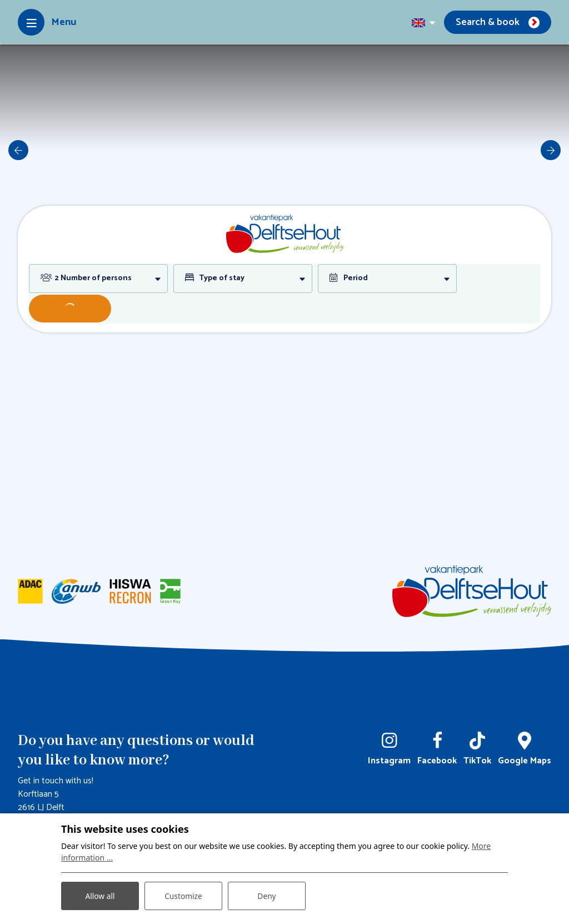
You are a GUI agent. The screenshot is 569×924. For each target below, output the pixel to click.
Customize (184, 895)
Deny (267, 895)
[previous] (18, 150)
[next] (551, 150)
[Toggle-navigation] (47, 22)
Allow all (100, 895)
